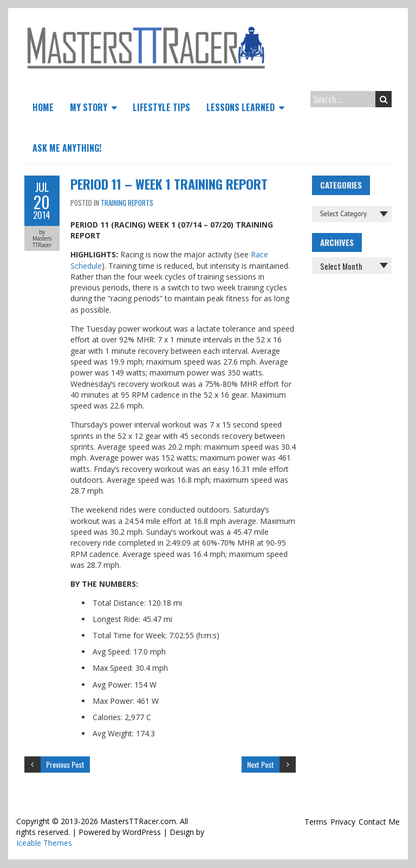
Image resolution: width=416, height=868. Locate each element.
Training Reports (127, 203)
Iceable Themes (44, 843)
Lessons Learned (240, 107)
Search (384, 99)
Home (43, 107)
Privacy (343, 822)
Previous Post (65, 764)
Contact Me (379, 822)
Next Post (261, 764)
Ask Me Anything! (67, 148)
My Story (89, 107)
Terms (316, 822)
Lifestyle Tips (161, 107)
